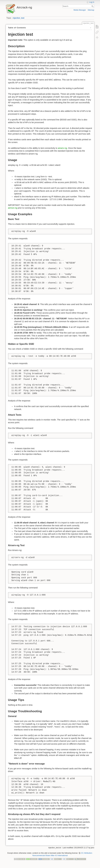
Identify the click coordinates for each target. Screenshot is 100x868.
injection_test (19, 18)
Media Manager (80, 10)
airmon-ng (13, 208)
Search (93, 6)
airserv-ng (62, 148)
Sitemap (91, 10)
